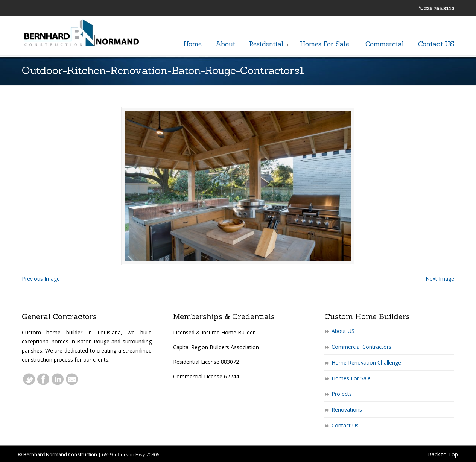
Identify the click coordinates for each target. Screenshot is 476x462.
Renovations (347, 410)
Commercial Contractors (361, 347)
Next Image (440, 279)
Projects (342, 394)
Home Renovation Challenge (366, 362)
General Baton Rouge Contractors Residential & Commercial (82, 33)
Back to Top (443, 454)
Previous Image (41, 279)
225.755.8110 (440, 8)
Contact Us (345, 425)
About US (343, 331)
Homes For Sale (351, 378)
